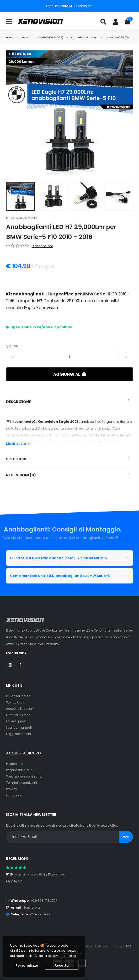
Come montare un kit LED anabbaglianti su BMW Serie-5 (60, 576)
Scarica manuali (19, 728)
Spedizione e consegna (24, 776)
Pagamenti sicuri (19, 770)
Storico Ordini (16, 702)
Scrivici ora (32, 908)
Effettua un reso (18, 715)
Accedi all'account (20, 709)
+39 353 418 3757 (44, 901)
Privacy (12, 789)
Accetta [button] (62, 966)
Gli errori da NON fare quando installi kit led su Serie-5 (59, 558)
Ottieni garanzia (18, 721)
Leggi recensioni (18, 734)
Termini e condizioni (22, 783)
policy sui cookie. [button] (62, 956)
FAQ (129, 947)
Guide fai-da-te (18, 696)
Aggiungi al (70, 374)
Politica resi (15, 764)
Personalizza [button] (27, 966)
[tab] (70, 402)
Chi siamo (14, 795)
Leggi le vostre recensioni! (70, 6)
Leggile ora (14, 881)
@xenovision (40, 914)
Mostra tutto (18, 444)
